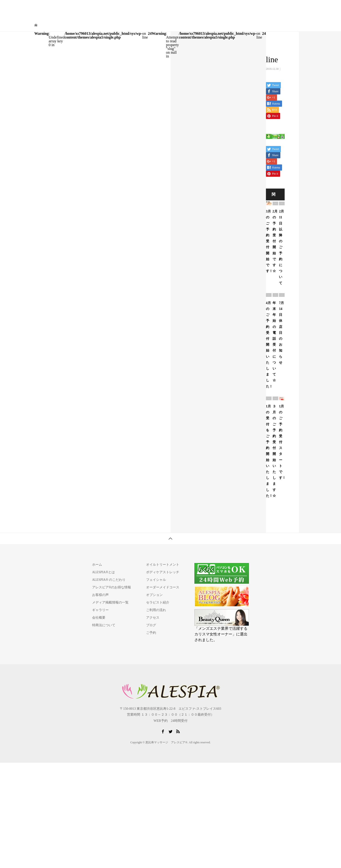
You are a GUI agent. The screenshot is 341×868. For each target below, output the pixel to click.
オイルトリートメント (163, 565)
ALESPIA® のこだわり (109, 580)
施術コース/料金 (180, 8)
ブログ (151, 625)
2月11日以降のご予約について (281, 247)
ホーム (97, 565)
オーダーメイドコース (163, 587)
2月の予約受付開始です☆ (275, 241)
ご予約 (297, 8)
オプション (154, 595)
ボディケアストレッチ (163, 572)
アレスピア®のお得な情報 (112, 587)
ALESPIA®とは (152, 8)
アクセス (256, 8)
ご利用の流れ (235, 8)
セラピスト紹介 (208, 8)
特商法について (104, 625)
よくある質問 (277, 8)
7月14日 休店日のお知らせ (281, 333)
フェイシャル (156, 580)
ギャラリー (100, 610)
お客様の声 (100, 595)
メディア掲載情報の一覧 (110, 602)
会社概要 (99, 618)
